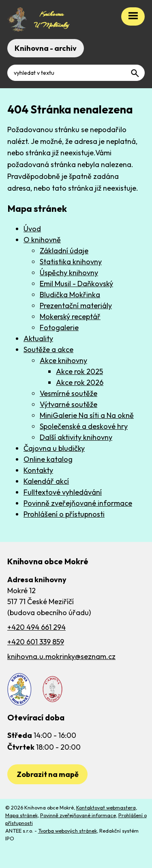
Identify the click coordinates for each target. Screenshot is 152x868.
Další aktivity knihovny (76, 437)
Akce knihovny (63, 360)
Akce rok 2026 (80, 382)
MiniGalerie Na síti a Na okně (87, 415)
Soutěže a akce (48, 349)
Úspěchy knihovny (69, 273)
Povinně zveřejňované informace (78, 503)
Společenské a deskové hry (84, 426)
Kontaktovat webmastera (106, 807)
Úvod (32, 229)
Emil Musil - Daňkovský (76, 284)
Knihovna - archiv (46, 48)
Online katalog (48, 459)
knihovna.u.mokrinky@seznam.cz (61, 656)
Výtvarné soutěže (69, 404)
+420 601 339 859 (36, 642)
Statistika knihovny (71, 262)
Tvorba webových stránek (67, 831)
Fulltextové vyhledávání (63, 492)
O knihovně (42, 240)
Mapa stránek (21, 815)
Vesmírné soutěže (69, 393)
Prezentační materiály (76, 306)
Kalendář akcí (46, 481)
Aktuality (38, 338)
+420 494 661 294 (36, 627)
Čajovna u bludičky (54, 448)
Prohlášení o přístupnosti (64, 514)
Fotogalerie (59, 327)
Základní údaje (64, 251)
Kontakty (38, 470)
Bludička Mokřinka (70, 295)
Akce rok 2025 (79, 371)
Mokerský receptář (70, 317)
